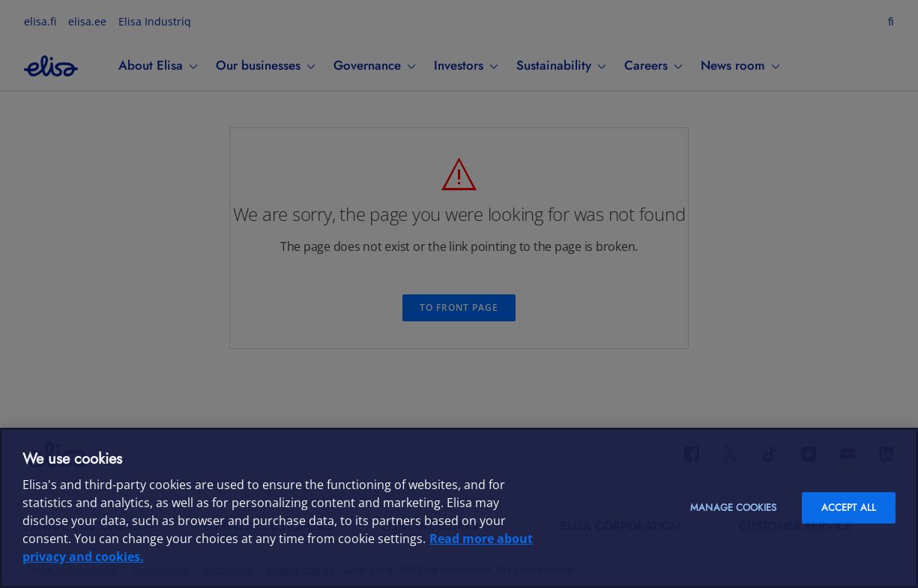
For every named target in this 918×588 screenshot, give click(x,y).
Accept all (849, 507)
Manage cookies (733, 507)
